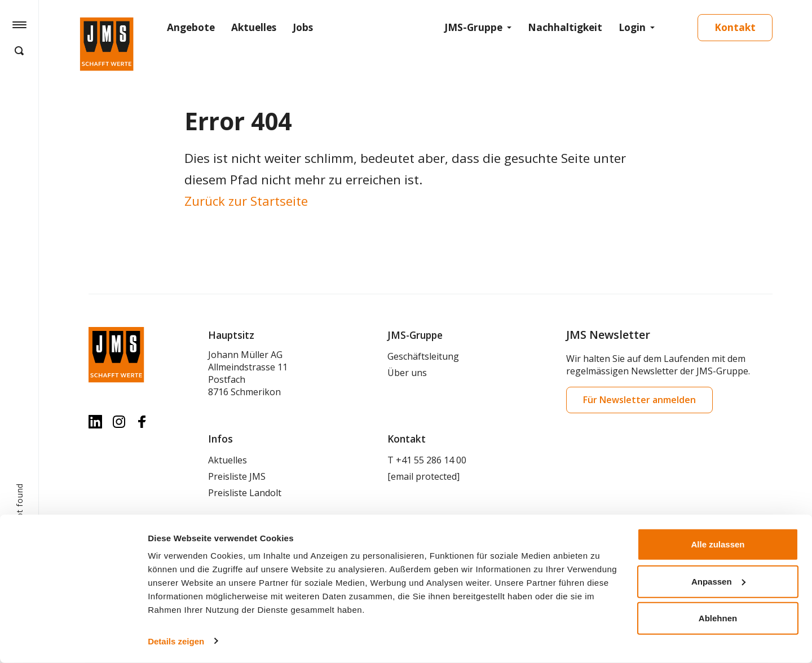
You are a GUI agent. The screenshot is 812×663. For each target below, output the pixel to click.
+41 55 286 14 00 (431, 460)
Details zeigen (176, 641)
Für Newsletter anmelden (639, 400)
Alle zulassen (718, 544)
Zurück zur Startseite (246, 201)
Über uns (407, 373)
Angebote (191, 27)
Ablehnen (718, 618)
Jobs (303, 27)
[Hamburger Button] (19, 24)
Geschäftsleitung (423, 356)
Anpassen (718, 581)
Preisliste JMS (237, 476)
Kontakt (735, 27)
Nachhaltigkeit (565, 27)
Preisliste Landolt (245, 493)
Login (632, 27)
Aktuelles (254, 27)
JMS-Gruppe (473, 27)
